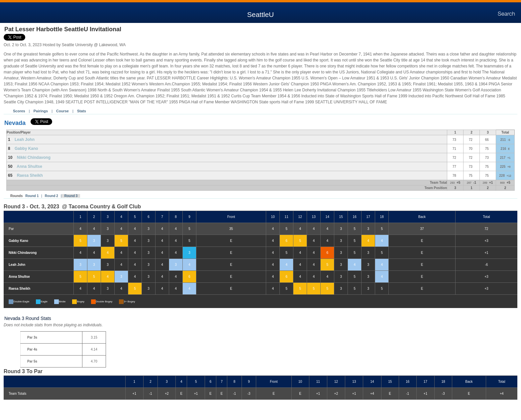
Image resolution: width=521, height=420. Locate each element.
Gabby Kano (26, 149)
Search (506, 14)
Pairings (41, 111)
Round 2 (52, 196)
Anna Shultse (29, 166)
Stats (82, 111)
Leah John (25, 140)
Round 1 (32, 196)
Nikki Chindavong (34, 157)
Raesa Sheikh (30, 175)
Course (62, 111)
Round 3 (71, 196)
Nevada (15, 123)
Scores (19, 111)
